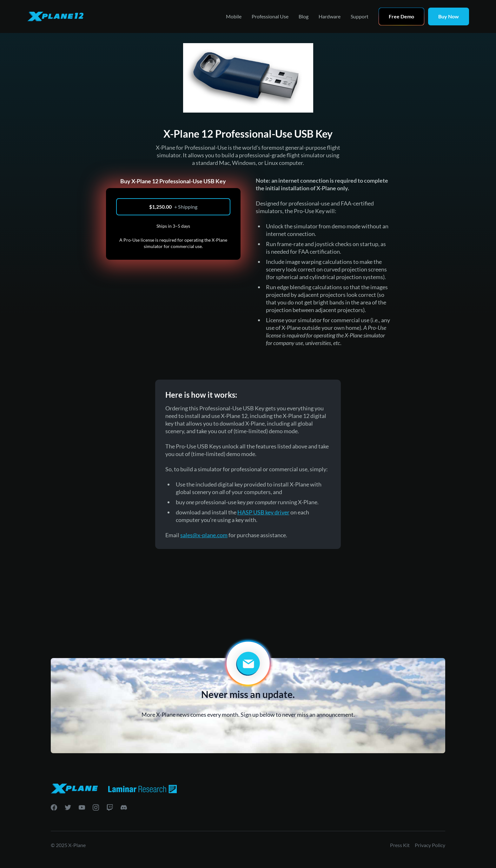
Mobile (234, 16)
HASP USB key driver (263, 512)
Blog (304, 16)
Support (360, 16)
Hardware (330, 16)
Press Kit (400, 845)
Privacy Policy (430, 845)
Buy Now (449, 16)
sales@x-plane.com (204, 535)
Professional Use (270, 16)
